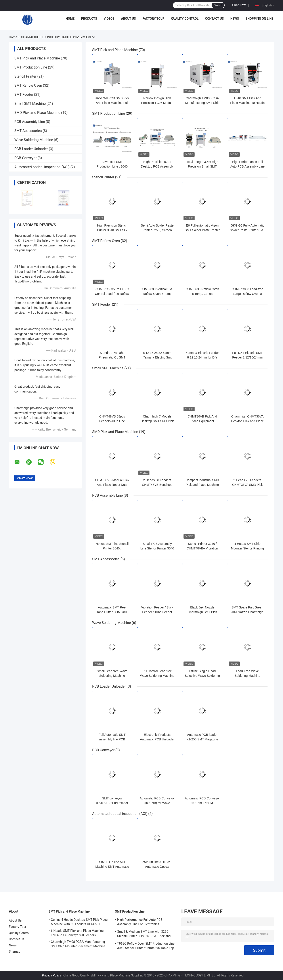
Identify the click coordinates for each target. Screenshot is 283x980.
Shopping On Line (260, 19)
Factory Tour (153, 19)
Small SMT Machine (30, 104)
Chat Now (239, 5)
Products (89, 19)
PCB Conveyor (26, 158)
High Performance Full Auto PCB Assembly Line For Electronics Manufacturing (140, 923)
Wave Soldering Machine (34, 140)
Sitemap (15, 951)
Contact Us (214, 19)
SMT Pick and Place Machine (37, 58)
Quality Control (185, 19)
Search (218, 5)
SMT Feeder (24, 94)
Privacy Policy (52, 975)
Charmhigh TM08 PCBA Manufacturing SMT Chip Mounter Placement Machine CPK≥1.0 (78, 945)
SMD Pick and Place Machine (37, 113)
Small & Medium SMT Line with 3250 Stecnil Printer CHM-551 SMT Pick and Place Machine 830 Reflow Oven (144, 934)
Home (70, 19)
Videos (109, 19)
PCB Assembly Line (30, 122)
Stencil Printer (25, 76)
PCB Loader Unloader (31, 149)
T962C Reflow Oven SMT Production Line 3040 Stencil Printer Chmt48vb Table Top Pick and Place (146, 946)
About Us (128, 19)
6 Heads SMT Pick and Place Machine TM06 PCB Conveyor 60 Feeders (77, 933)
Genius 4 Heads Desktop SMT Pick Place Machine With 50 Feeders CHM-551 (79, 922)
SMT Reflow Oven (28, 85)
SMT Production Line (31, 67)
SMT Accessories (28, 131)
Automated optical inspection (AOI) (42, 167)
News (235, 19)
